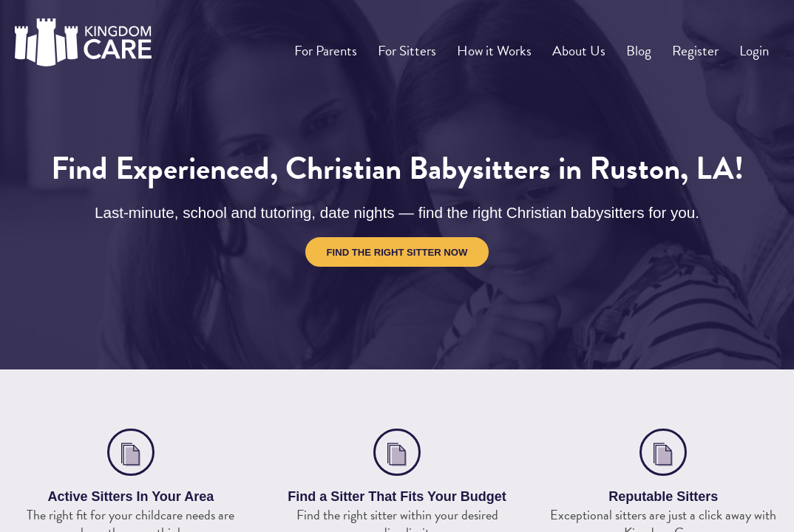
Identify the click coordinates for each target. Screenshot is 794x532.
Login (756, 45)
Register (702, 45)
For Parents (349, 45)
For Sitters (428, 45)
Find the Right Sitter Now (397, 252)
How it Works (512, 45)
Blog (650, 45)
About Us (594, 45)
